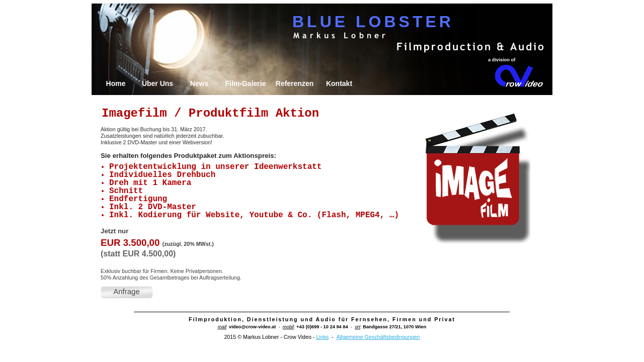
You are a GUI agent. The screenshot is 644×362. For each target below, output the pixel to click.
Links (322, 337)
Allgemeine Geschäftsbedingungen (378, 337)
